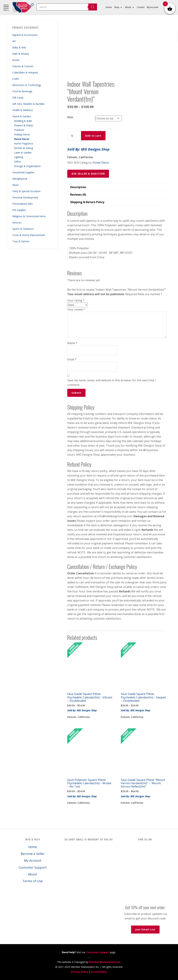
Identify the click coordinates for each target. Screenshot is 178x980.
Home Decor (22, 139)
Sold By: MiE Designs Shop (88, 149)
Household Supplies (23, 172)
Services (17, 223)
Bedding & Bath (23, 121)
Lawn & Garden (23, 153)
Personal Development (25, 197)
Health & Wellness (23, 110)
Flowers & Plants (24, 125)
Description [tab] (78, 187)
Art (14, 41)
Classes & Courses (23, 66)
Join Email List (145, 929)
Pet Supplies (19, 210)
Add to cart (93, 136)
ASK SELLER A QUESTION (88, 174)
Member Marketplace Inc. (105, 962)
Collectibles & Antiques (25, 72)
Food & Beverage (22, 91)
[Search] (93, 7)
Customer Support (33, 867)
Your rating (76, 300)
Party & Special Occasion (26, 191)
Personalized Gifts (23, 204)
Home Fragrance (24, 143)
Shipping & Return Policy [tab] (87, 202)
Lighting (19, 157)
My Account (33, 860)
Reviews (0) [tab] (78, 195)
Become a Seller (33, 854)
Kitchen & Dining (23, 148)
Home (33, 847)
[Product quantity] (73, 136)
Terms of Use (33, 881)
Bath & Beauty (21, 54)
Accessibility (99, 972)
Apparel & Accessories (25, 35)
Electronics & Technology (27, 85)
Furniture (19, 130)
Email (72, 359)
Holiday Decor (22, 134)
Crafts (16, 79)
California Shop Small (23, 7)
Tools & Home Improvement (29, 235)
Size (70, 117)
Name (72, 343)
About (33, 874)
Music (16, 185)
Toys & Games (21, 241)
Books (16, 60)
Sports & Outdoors (23, 229)
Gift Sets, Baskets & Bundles (29, 104)
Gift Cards (18, 98)
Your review (76, 309)
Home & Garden (22, 116)
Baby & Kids (19, 47)
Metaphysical (20, 179)
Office (17, 162)
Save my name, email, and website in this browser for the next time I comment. (112, 383)
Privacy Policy (80, 972)
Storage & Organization (27, 166)
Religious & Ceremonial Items (29, 216)
